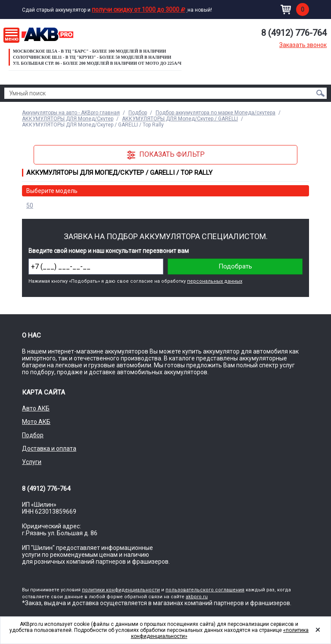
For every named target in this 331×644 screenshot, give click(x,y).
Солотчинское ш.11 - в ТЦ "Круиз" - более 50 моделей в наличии (92, 57)
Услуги (32, 462)
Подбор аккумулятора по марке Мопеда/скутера (215, 113)
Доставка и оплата (49, 448)
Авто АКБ (36, 408)
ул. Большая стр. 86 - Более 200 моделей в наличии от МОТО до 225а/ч (97, 63)
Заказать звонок (303, 45)
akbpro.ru (197, 597)
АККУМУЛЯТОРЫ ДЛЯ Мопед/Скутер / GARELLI (180, 119)
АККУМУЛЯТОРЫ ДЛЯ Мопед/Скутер (68, 119)
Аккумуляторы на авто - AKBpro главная (71, 113)
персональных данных (215, 281)
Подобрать (235, 266)
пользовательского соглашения (205, 590)
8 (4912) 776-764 (294, 33)
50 (30, 205)
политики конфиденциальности (121, 590)
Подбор (138, 113)
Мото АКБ (36, 422)
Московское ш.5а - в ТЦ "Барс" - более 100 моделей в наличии (89, 51)
